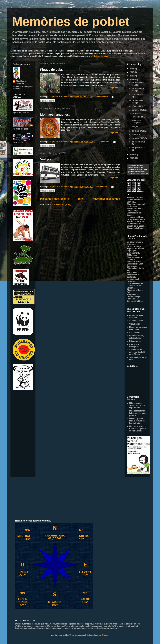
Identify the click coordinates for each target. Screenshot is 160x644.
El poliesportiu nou (135, 249)
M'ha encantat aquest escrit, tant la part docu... (137, 405)
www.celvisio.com (19, 54)
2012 (132, 80)
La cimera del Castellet (133, 280)
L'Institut (131, 260)
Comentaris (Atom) (63, 205)
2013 (132, 76)
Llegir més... (114, 88)
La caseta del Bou (135, 217)
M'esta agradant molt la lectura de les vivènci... (137, 421)
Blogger (105, 635)
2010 (132, 158)
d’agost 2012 (138, 106)
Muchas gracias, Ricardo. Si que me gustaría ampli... (138, 429)
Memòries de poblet (71, 21)
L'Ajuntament (133, 253)
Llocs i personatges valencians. (138, 328)
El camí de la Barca (135, 226)
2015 (132, 72)
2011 (132, 155)
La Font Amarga (134, 246)
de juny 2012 (138, 114)
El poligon (132, 251)
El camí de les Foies (136, 222)
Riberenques (135, 341)
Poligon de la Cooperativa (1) (134, 296)
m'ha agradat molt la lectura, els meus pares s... (138, 413)
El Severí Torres (134, 262)
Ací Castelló (135, 333)
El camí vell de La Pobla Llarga (135, 210)
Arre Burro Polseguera (134, 345)
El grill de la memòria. (60, 97)
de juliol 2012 (138, 110)
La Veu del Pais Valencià (136, 316)
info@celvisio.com (101, 56)
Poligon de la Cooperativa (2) (134, 300)
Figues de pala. (51, 70)
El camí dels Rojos (135, 228)
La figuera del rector (136, 219)
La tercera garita (134, 224)
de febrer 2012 (138, 142)
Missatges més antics (106, 199)
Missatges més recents (55, 199)
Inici (81, 199)
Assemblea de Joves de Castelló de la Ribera (137, 352)
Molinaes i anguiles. (55, 115)
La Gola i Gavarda (135, 284)
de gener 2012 (138, 148)
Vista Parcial (135, 324)
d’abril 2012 (137, 135)
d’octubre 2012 (139, 95)
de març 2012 (138, 138)
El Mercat (131, 255)
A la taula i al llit (136, 321)
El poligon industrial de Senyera (136, 205)
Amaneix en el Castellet (133, 276)
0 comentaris (102, 97)
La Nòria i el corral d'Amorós (135, 243)
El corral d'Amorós (135, 198)
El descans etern (134, 257)
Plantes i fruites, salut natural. (136, 337)
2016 (132, 69)
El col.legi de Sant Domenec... (135, 265)
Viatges (46, 159)
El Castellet (132, 273)
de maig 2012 (138, 131)
